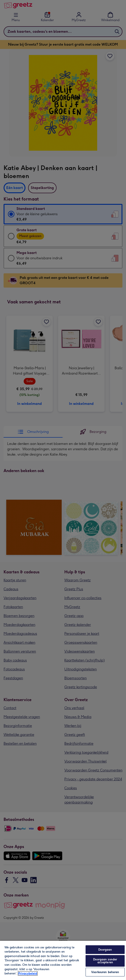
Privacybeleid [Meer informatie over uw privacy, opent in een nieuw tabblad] (28, 973)
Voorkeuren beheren (105, 972)
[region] (63, 960)
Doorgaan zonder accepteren (105, 961)
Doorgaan (105, 950)
